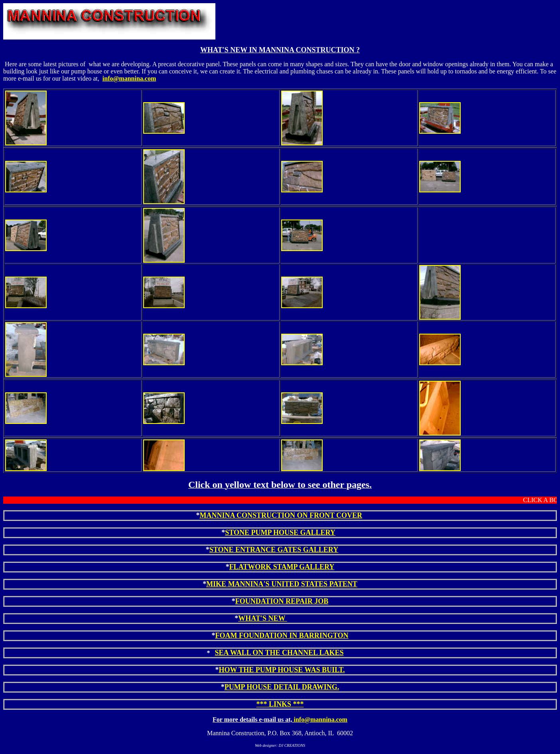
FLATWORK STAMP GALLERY (282, 567)
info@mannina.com (129, 78)
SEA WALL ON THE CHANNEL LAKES (279, 653)
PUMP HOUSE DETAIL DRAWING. (282, 687)
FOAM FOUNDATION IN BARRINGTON (282, 635)
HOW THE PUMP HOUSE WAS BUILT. (282, 670)
